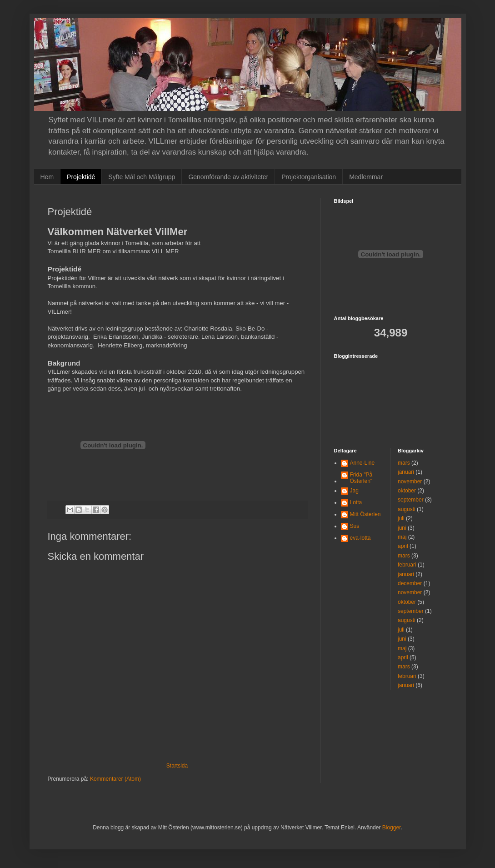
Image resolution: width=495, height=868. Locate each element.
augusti (407, 509)
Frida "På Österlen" (361, 478)
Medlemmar (366, 177)
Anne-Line (362, 463)
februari (407, 565)
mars (404, 463)
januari (406, 472)
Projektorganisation (309, 177)
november (410, 482)
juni (402, 528)
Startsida (177, 766)
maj (402, 537)
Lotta (356, 502)
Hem (47, 177)
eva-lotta (360, 538)
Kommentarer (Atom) (115, 779)
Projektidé (81, 177)
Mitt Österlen (365, 514)
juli (401, 518)
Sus (355, 526)
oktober (407, 491)
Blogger (392, 828)
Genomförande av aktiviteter (228, 177)
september (411, 500)
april (403, 546)
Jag (354, 491)
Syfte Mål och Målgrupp (142, 177)
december (410, 583)
